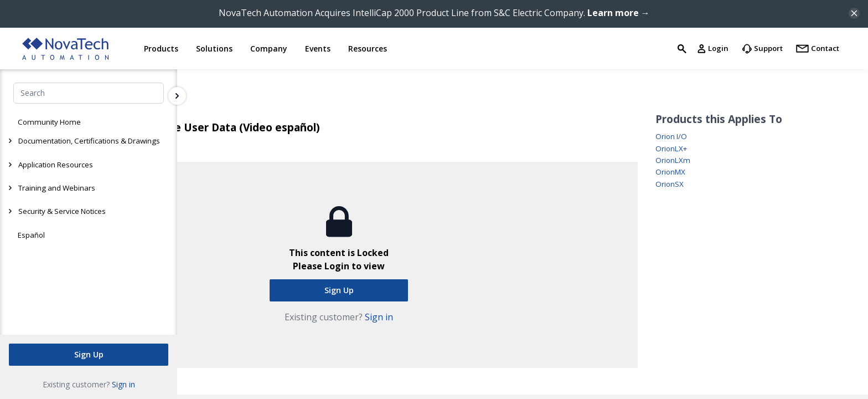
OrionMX (670, 172)
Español (31, 235)
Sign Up (89, 354)
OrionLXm (673, 160)
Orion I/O (671, 137)
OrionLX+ (671, 149)
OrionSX (670, 184)
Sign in (123, 384)
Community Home (49, 122)
